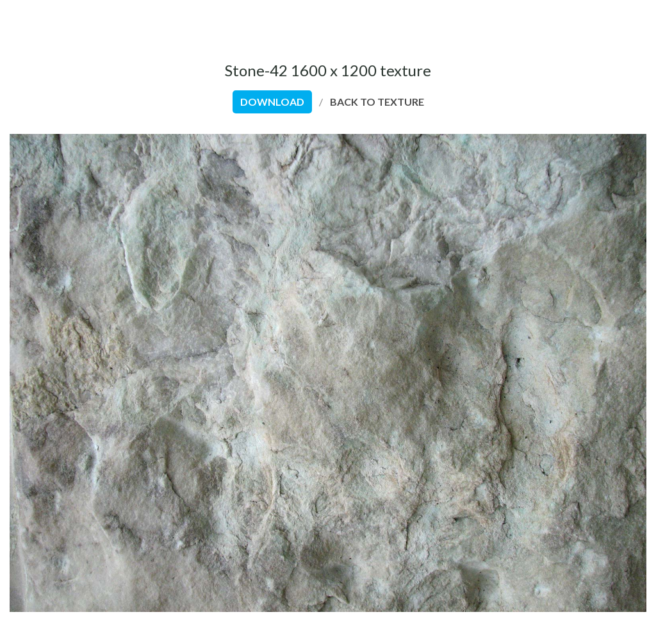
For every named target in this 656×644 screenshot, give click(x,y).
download (272, 102)
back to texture (377, 102)
